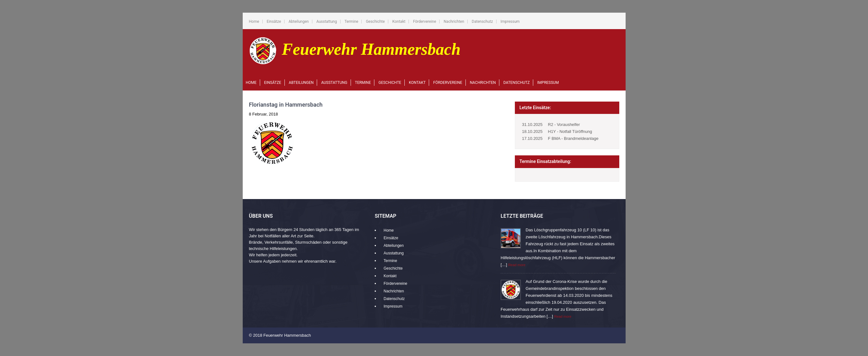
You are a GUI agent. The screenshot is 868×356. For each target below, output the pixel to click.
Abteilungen (299, 22)
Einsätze (274, 22)
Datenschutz (482, 22)
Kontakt (399, 22)
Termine (351, 22)
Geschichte (375, 22)
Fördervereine (425, 22)
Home (254, 22)
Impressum (510, 22)
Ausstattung (327, 22)
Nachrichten (454, 22)
